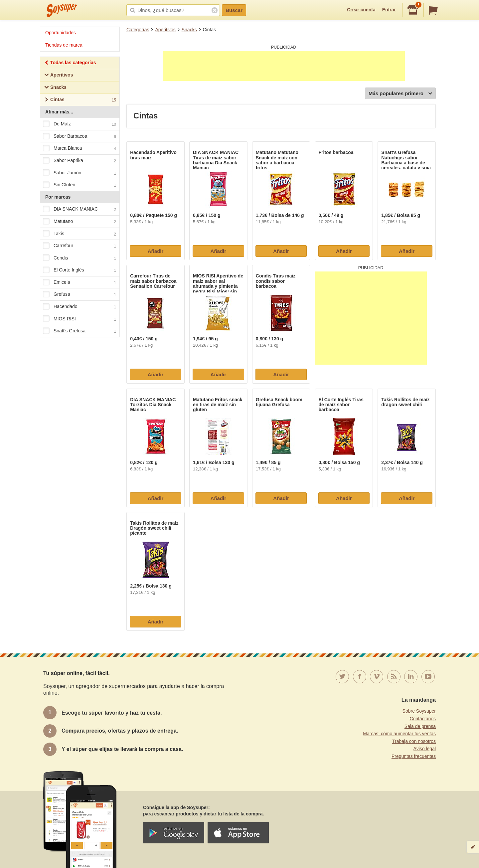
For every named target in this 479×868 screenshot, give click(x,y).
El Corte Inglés (80, 270)
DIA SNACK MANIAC (80, 210)
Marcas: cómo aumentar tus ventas (399, 734)
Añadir (156, 251)
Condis (80, 258)
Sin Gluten (80, 185)
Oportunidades (61, 33)
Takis (80, 234)
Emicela (80, 282)
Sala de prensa (420, 726)
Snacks (189, 30)
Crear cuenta (361, 10)
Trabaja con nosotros (414, 741)
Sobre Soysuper (419, 711)
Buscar (234, 10)
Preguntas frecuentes (414, 756)
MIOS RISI (80, 319)
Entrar (389, 10)
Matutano (80, 222)
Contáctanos (423, 719)
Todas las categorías (70, 63)
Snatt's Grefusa (80, 331)
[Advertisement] (284, 66)
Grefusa (80, 295)
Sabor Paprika (80, 161)
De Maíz (80, 124)
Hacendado (80, 307)
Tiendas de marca (64, 45)
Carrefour (80, 246)
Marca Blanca (80, 149)
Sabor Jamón (80, 173)
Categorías (138, 30)
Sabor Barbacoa (80, 136)
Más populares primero (400, 94)
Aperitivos (165, 30)
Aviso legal (425, 749)
